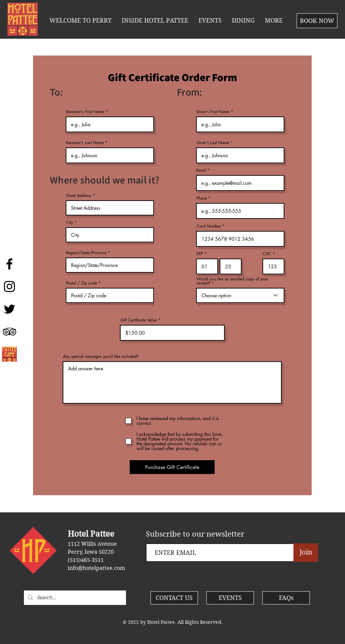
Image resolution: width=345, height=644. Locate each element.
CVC (267, 254)
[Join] (306, 553)
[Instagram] (9, 286)
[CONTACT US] (174, 598)
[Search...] (74, 598)
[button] (155, 21)
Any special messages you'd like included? (101, 357)
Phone (202, 198)
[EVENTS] (230, 598)
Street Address (79, 196)
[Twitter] (9, 309)
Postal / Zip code (82, 283)
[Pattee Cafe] (9, 354)
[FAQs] (286, 598)
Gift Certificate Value (138, 320)
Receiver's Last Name (85, 143)
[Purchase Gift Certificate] (172, 467)
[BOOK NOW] (317, 21)
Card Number (209, 226)
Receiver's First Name (85, 112)
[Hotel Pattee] (9, 264)
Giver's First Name (213, 112)
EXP (200, 254)
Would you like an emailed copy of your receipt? (232, 281)
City (70, 223)
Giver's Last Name (213, 143)
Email (201, 170)
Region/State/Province (86, 253)
